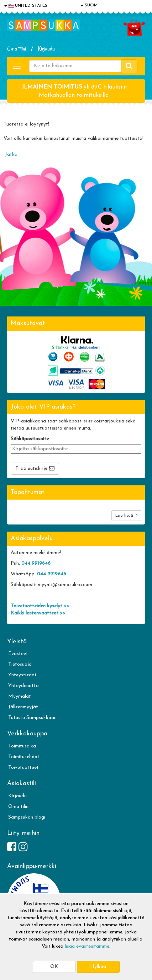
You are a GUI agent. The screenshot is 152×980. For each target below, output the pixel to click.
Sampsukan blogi (27, 817)
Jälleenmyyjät (23, 707)
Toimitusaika (22, 746)
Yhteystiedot (22, 675)
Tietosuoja (20, 664)
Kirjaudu (46, 49)
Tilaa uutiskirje (31, 468)
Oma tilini (17, 49)
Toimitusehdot (24, 757)
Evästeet (18, 654)
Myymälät (20, 696)
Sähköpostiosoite (30, 439)
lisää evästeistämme (87, 946)
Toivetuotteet (23, 768)
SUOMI (90, 5)
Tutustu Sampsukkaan (32, 718)
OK (54, 967)
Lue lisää (126, 515)
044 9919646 (36, 563)
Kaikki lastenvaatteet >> (38, 613)
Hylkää (98, 967)
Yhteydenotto (23, 686)
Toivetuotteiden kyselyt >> (40, 606)
